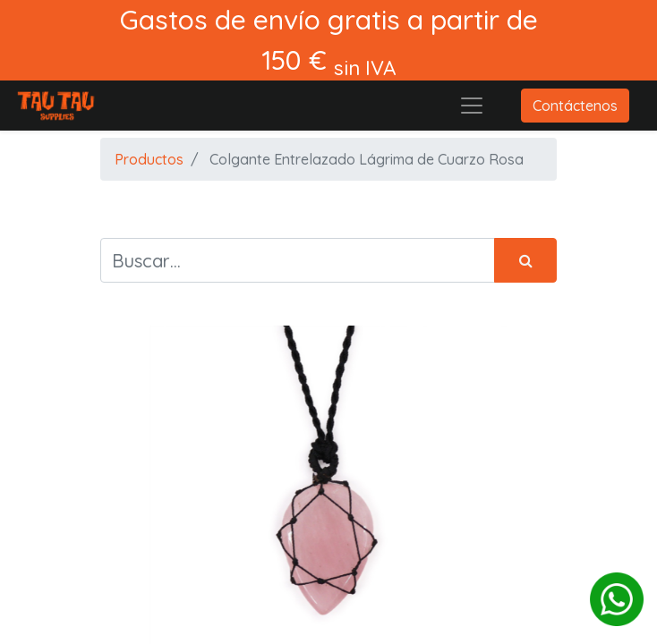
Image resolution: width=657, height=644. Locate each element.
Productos (149, 159)
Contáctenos (575, 106)
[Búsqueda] (525, 260)
